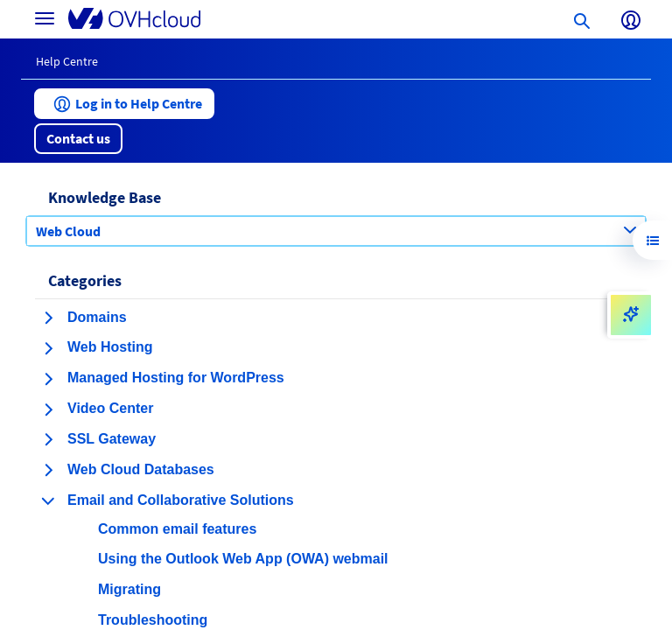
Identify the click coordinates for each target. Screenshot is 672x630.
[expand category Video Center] (48, 409)
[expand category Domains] (48, 318)
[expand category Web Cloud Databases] (48, 470)
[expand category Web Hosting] (48, 348)
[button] (124, 104)
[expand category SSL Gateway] (48, 439)
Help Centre (67, 61)
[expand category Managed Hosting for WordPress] (48, 379)
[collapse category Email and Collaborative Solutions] (48, 500)
